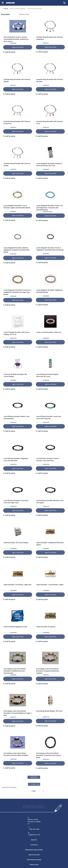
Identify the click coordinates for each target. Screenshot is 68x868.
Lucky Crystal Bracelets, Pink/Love (49, 332)
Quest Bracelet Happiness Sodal (15, 627)
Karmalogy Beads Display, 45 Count (49, 711)
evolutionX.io (50, 864)
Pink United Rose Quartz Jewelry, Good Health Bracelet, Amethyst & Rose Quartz (16, 39)
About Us (34, 839)
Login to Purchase (18, 47)
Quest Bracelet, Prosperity (46, 627)
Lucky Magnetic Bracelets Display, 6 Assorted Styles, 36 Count (49, 165)
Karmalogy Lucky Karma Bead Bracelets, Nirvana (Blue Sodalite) (16, 754)
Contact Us (34, 842)
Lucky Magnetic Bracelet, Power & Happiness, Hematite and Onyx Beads (50, 249)
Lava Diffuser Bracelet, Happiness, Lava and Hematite (16, 460)
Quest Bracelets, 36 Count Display (16, 543)
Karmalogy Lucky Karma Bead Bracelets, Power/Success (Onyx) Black (49, 755)
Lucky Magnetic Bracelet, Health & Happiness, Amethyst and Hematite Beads (16, 250)
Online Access (34, 856)
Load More (34, 777)
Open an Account (34, 849)
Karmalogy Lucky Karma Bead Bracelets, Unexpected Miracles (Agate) (48, 671)
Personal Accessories (35, 9)
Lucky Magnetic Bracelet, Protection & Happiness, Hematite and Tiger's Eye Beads (17, 292)
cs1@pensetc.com (34, 835)
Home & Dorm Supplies (18, 9)
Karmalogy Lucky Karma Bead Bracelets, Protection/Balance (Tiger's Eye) (18, 713)
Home (5, 9)
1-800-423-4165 (34, 829)
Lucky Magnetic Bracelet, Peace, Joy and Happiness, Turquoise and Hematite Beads (50, 208)
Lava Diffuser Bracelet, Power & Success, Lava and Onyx (48, 460)
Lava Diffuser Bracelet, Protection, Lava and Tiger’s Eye (16, 502)
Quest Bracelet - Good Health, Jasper (50, 585)
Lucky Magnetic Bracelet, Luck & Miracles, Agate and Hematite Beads (17, 207)
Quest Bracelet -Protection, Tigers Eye (17, 585)
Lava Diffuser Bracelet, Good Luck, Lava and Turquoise (49, 418)
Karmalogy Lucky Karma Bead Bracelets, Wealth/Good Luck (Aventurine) (15, 671)
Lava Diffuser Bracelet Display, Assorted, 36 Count (47, 375)
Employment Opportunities (34, 846)
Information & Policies (34, 853)
